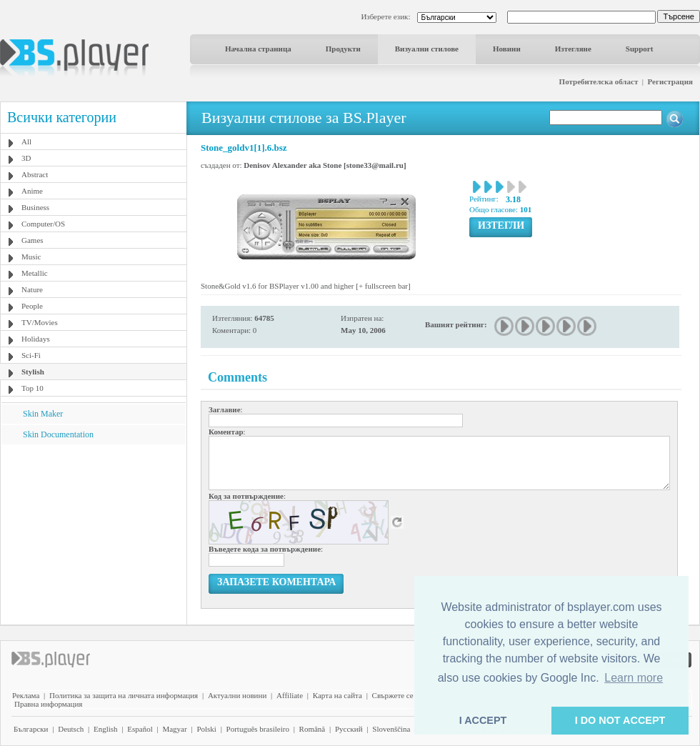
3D (26, 158)
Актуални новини (237, 695)
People (32, 306)
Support (640, 49)
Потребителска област (599, 81)
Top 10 (32, 388)
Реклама (26, 695)
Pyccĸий (349, 729)
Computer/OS (43, 224)
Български (31, 729)
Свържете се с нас (402, 695)
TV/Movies (40, 322)
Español (140, 729)
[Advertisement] (94, 534)
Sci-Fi (31, 355)
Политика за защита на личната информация (124, 695)
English (106, 729)
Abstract (35, 174)
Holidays (36, 339)
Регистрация (670, 81)
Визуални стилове (427, 49)
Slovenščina (391, 729)
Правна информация (48, 704)
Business (35, 207)
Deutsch (71, 729)
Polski (206, 729)
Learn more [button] (634, 678)
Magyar (174, 729)
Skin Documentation (58, 434)
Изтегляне (573, 49)
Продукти (343, 49)
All (26, 141)
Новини (507, 49)
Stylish (33, 372)
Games (32, 240)
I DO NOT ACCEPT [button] (620, 720)
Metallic (35, 273)
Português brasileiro (258, 729)
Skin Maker (43, 414)
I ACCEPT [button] (483, 720)
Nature (32, 289)
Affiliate (290, 695)
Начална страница (258, 49)
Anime (32, 191)
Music (31, 257)
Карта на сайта (337, 695)
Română (312, 729)
